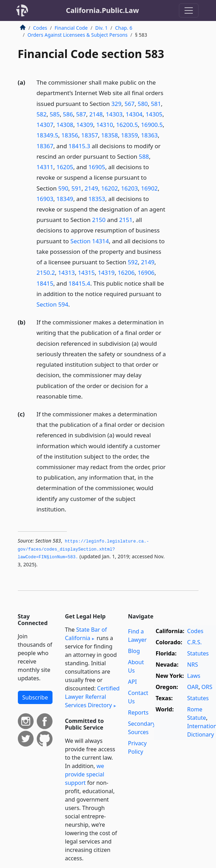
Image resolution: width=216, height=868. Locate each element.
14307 (45, 125)
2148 (96, 114)
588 (144, 156)
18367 (45, 146)
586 (68, 114)
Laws (194, 676)
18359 (130, 135)
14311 (45, 167)
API (133, 682)
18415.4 (79, 283)
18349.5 (47, 135)
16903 (45, 199)
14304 (134, 114)
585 (55, 114)
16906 (146, 272)
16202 (110, 188)
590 (63, 188)
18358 (110, 135)
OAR (193, 687)
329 (116, 104)
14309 (85, 125)
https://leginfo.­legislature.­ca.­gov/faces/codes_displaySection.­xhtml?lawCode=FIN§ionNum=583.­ (83, 549)
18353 (97, 199)
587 (81, 114)
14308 (65, 125)
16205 (65, 167)
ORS (207, 687)
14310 (105, 125)
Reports (138, 712)
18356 (70, 135)
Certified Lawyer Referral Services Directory (92, 697)
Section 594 (52, 304)
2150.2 (46, 272)
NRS (193, 665)
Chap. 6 (124, 28)
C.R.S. (195, 642)
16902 (149, 188)
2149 (91, 188)
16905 (97, 167)
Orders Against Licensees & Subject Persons (78, 35)
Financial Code (71, 28)
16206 (126, 272)
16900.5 (152, 125)
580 (143, 104)
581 (156, 104)
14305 (154, 114)
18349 (65, 199)
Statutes (198, 653)
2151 (126, 220)
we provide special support (85, 774)
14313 (67, 272)
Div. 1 (102, 28)
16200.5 (127, 125)
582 (41, 114)
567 (130, 104)
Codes (40, 28)
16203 (130, 188)
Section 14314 (90, 241)
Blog (134, 651)
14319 (106, 272)
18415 (45, 283)
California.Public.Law (102, 10)
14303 (114, 114)
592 (133, 262)
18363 (149, 135)
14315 (86, 272)
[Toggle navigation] (189, 10)
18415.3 (79, 146)
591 (76, 188)
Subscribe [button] (35, 697)
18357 (90, 135)
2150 (99, 220)
